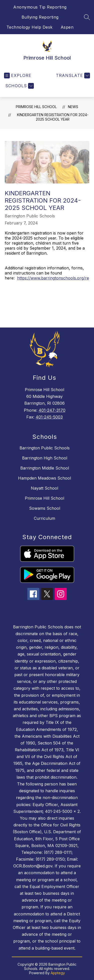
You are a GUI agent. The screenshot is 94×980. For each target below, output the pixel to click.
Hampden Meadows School (44, 478)
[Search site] (87, 17)
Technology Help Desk (30, 27)
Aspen (67, 27)
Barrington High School (45, 458)
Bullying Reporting (40, 17)
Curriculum (44, 518)
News (73, 107)
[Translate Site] (72, 76)
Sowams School (45, 508)
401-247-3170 (52, 410)
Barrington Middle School (45, 468)
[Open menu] (18, 76)
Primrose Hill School (36, 107)
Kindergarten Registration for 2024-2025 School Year (53, 117)
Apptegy (58, 973)
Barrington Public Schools (45, 448)
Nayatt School (44, 488)
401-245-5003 (49, 417)
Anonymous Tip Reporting (40, 7)
